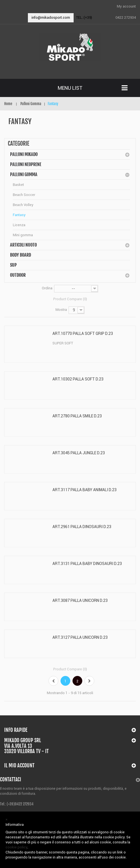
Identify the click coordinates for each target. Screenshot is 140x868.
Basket (18, 185)
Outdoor (18, 275)
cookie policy (16, 847)
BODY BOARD (20, 255)
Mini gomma (23, 235)
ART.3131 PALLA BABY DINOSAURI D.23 (87, 564)
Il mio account (19, 765)
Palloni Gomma (24, 174)
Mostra (61, 310)
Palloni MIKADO (24, 154)
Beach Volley (23, 205)
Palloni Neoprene (26, 164)
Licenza (19, 225)
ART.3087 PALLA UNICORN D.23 (80, 600)
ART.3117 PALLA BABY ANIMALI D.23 (85, 490)
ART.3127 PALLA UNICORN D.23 (80, 637)
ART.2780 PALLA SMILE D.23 (77, 416)
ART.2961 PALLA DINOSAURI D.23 (82, 527)
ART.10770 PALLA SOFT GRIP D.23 (83, 334)
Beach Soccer (24, 195)
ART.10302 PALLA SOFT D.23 (78, 379)
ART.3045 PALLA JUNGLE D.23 (79, 453)
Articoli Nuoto (23, 245)
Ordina (47, 288)
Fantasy (19, 215)
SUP (13, 265)
